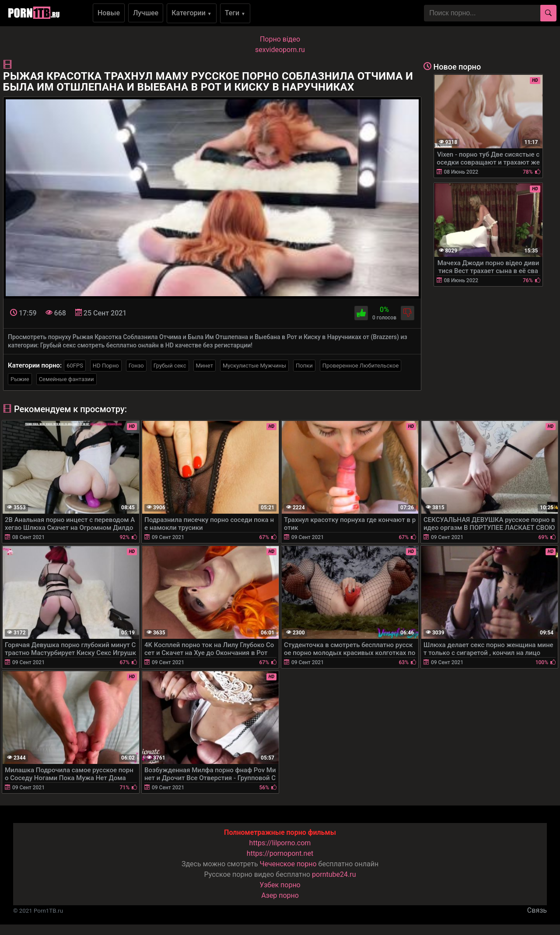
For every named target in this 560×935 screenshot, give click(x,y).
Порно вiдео (280, 39)
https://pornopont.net (280, 853)
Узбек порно (280, 885)
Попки (304, 366)
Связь (537, 910)
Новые (109, 13)
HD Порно (106, 366)
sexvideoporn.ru (280, 50)
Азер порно (280, 895)
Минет (205, 366)
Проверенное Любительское (361, 366)
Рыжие (20, 379)
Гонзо (136, 366)
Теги (235, 13)
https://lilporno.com (280, 843)
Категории (192, 13)
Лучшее (146, 13)
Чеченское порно (288, 864)
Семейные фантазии (66, 379)
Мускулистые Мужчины (254, 366)
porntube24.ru (334, 874)
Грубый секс (170, 366)
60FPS (75, 366)
